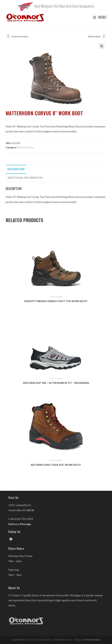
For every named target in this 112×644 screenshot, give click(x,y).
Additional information (25, 178)
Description (16, 169)
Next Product (94, 36)
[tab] (56, 169)
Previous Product (20, 36)
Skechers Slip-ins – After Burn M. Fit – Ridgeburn (56, 383)
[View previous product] (8, 36)
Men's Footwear (26, 147)
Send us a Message (20, 524)
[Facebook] (11, 539)
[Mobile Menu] (98, 17)
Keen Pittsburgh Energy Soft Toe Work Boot (56, 301)
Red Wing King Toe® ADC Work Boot (56, 465)
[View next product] (104, 36)
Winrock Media (93, 640)
